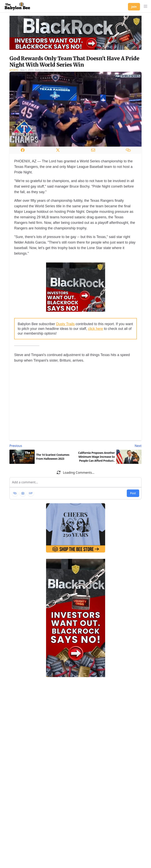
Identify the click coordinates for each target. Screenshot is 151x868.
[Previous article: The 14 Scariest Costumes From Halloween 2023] (42, 446)
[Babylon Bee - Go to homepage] (17, 6)
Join (134, 7)
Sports (14, 70)
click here (95, 329)
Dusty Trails (65, 324)
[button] (145, 6)
